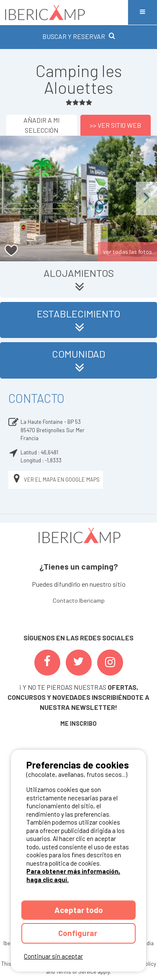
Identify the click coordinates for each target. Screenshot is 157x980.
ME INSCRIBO (78, 723)
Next (147, 198)
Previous (10, 198)
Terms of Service (76, 972)
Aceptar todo (79, 910)
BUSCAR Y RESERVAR (79, 36)
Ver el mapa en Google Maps (56, 480)
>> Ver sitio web (115, 125)
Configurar (78, 933)
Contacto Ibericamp (79, 600)
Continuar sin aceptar (53, 956)
